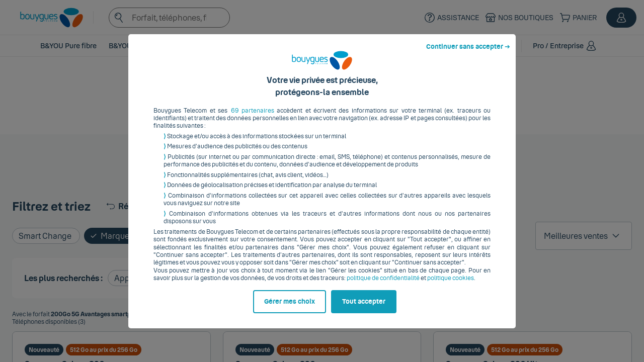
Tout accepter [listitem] (364, 309)
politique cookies (451, 286)
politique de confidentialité (383, 286)
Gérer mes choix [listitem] (290, 309)
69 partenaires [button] (253, 118)
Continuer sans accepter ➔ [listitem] (468, 54)
